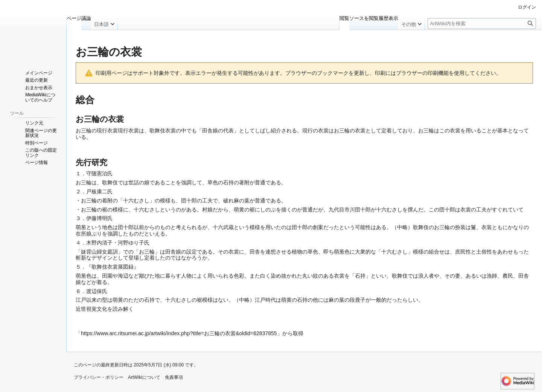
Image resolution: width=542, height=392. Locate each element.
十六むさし (136, 201)
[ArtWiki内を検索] (482, 24)
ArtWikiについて (144, 377)
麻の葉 (242, 201)
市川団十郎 (358, 210)
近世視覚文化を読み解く (105, 309)
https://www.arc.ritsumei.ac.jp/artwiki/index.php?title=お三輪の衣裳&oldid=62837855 (179, 333)
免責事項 (174, 377)
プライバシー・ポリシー (99, 377)
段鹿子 (358, 300)
